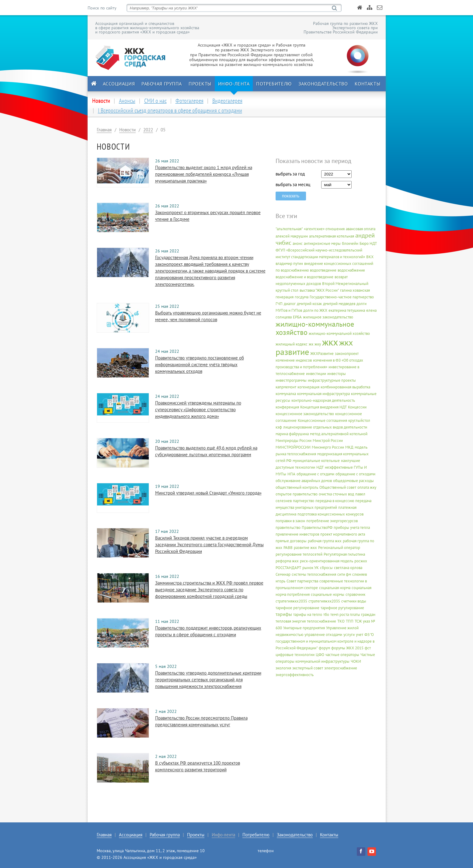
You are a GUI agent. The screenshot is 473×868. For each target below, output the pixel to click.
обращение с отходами (355, 474)
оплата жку (367, 487)
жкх (330, 342)
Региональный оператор (339, 548)
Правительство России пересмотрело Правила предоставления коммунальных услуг (201, 721)
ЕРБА (297, 317)
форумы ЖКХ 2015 (347, 648)
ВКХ (370, 257)
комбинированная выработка (345, 387)
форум (324, 648)
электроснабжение (341, 668)
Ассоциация (119, 84)
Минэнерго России (328, 447)
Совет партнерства (302, 581)
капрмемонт (286, 387)
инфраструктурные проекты (332, 380)
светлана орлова (348, 568)
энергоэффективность (295, 675)
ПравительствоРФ (317, 528)
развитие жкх (305, 548)
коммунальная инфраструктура (323, 394)
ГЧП (279, 304)
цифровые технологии (295, 655)
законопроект (347, 354)
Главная (104, 130)
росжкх (361, 561)
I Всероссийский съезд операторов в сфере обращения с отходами (170, 110)
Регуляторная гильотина (344, 554)
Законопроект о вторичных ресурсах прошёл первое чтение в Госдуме (208, 216)
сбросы (326, 568)
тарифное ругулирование (342, 608)
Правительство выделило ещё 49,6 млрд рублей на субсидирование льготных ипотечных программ (206, 451)
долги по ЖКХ (315, 310)
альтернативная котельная (332, 236)
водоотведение (323, 270)
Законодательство (323, 84)
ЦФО (320, 655)
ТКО (341, 621)
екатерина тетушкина (347, 310)
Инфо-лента (234, 84)
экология (283, 668)
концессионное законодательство (305, 414)
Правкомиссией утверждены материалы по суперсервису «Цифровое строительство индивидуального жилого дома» (198, 410)
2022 (148, 130)
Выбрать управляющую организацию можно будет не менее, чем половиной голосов (208, 316)
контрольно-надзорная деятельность (323, 400)
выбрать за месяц (293, 184)
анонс (298, 243)
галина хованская (355, 290)
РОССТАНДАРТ (288, 568)
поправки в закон (290, 521)
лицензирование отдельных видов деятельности (325, 427)
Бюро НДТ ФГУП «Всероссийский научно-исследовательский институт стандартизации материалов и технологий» (326, 250)
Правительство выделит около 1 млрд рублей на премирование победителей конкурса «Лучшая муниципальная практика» (204, 174)
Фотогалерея (190, 101)
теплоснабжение (322, 621)
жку (318, 344)
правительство (288, 528)
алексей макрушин (292, 236)
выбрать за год (290, 174)
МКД (349, 447)
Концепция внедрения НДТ (323, 407)
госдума (302, 297)
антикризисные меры (322, 243)
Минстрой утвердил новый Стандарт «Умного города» (208, 493)
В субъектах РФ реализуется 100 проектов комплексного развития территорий (198, 766)
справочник (355, 594)
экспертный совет (308, 668)
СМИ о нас (155, 101)
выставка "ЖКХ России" (319, 290)
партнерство (304, 501)
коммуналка (286, 394)
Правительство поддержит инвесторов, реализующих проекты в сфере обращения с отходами (208, 631)
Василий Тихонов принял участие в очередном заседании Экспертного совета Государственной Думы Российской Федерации (209, 545)
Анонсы (127, 101)
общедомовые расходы (353, 481)
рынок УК (311, 568)
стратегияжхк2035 (324, 601)
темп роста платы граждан (353, 615)
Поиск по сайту (102, 8)
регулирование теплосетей (299, 554)
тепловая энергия (291, 621)
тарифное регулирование (297, 608)
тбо (326, 615)
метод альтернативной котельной (339, 434)
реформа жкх (287, 561)
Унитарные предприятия (304, 628)
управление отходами (323, 635)
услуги (349, 635)
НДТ (320, 467)
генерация (285, 297)
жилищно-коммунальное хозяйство (315, 328)
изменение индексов (294, 360)
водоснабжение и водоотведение (304, 277)
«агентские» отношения (324, 229)
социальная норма (335, 588)
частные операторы (342, 655)
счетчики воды (354, 601)
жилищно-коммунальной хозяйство (339, 333)
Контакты (367, 84)
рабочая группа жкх (325, 541)
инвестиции (316, 374)
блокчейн (350, 243)
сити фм (344, 574)
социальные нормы (328, 594)
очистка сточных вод (336, 494)
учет (360, 635)
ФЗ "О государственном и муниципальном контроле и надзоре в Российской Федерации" (325, 641)
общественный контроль (297, 487)
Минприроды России (294, 441)
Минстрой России (328, 441)
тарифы (284, 614)
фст (368, 648)
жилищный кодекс (292, 344)
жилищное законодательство (328, 317)
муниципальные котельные (316, 461)
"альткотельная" (289, 229)
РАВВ (288, 548)
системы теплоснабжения (314, 574)
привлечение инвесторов (297, 534)
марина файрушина (292, 434)
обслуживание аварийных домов (304, 481)
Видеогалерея (227, 101)
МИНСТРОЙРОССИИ (293, 447)
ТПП (350, 621)
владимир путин (289, 264)
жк (311, 344)
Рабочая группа (162, 84)
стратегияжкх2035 (291, 601)
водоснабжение (351, 270)
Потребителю (274, 84)
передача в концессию (335, 501)
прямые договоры (291, 541)
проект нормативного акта (343, 534)
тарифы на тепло (308, 615)
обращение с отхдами (315, 474)
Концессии (357, 407)
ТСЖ (358, 621)
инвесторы (337, 374)
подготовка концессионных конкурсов (330, 514)
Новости (127, 130)
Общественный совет (338, 487)
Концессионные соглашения (322, 420)
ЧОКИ (356, 661)
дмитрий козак (309, 304)
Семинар (283, 574)
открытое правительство (297, 494)
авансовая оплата (361, 229)
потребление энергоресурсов (332, 521)
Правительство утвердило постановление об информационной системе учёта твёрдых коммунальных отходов (200, 365)
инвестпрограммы (291, 380)
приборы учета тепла (352, 528)
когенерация (308, 387)
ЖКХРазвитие (322, 354)
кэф (279, 427)
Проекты (200, 84)
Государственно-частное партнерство (342, 297)
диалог (290, 304)
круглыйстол (359, 420)
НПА (291, 474)
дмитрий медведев (339, 304)
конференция (287, 407)
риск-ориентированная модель (327, 561)
